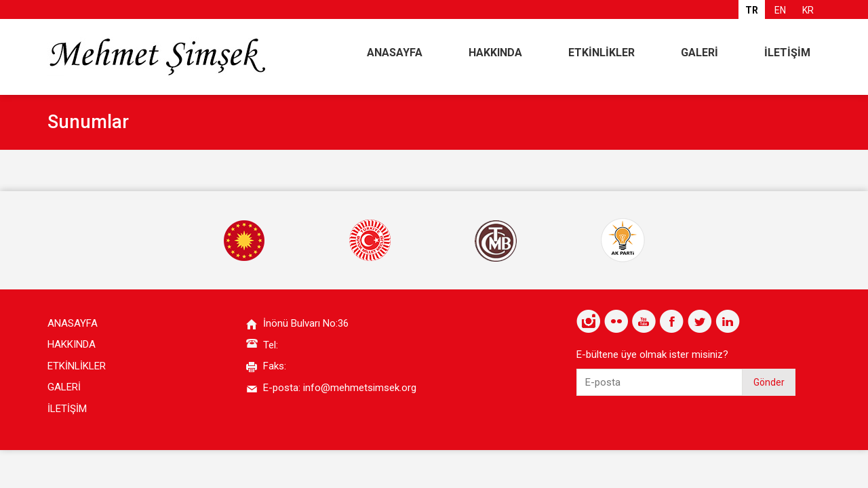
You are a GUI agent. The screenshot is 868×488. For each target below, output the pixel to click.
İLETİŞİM (787, 53)
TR (752, 10)
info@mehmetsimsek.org (360, 388)
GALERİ (699, 53)
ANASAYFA (395, 53)
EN (780, 10)
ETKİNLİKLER (601, 53)
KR (808, 10)
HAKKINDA (495, 53)
